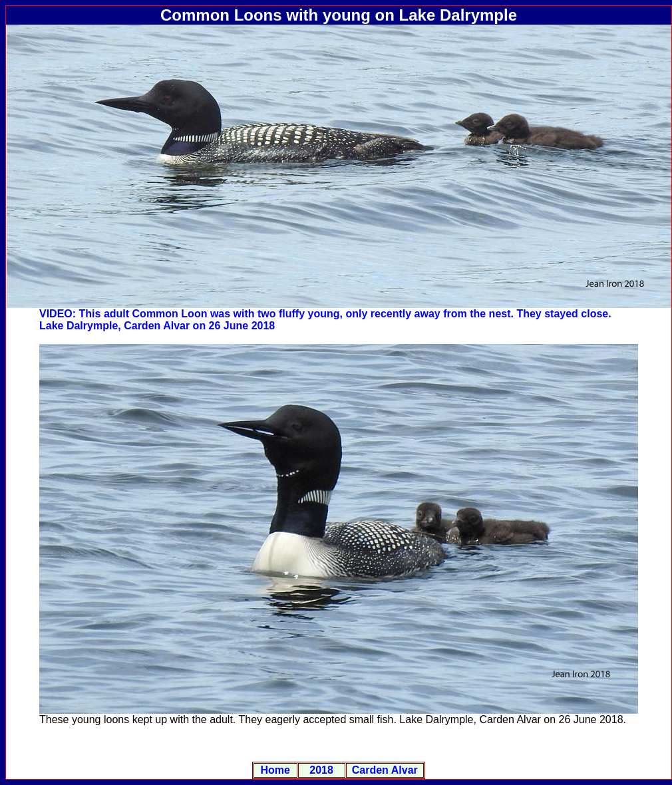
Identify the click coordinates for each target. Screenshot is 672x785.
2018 (321, 770)
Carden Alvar (385, 770)
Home (275, 770)
